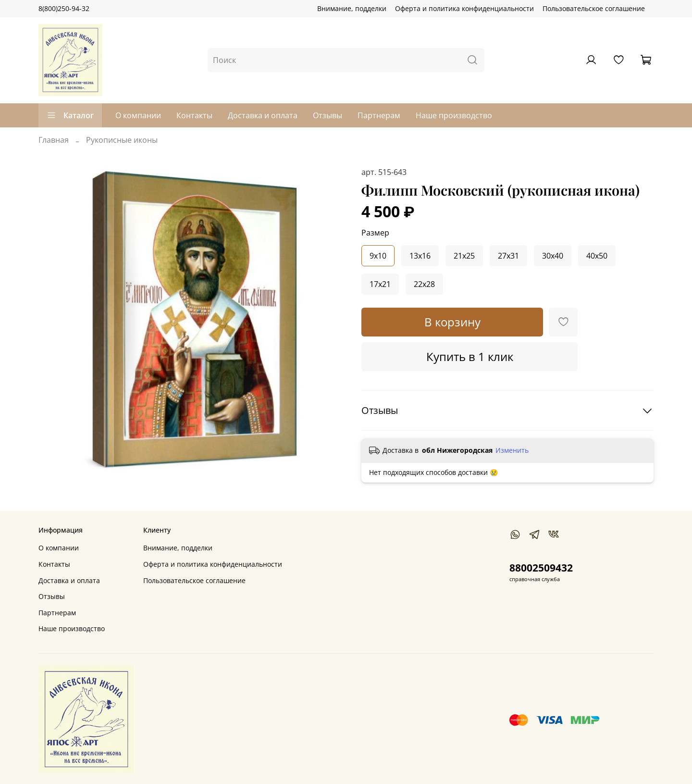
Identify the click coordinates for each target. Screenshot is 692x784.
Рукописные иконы (122, 140)
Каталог (70, 115)
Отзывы (327, 115)
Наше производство (454, 115)
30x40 (553, 256)
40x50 (597, 256)
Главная (54, 140)
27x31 (508, 256)
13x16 (420, 256)
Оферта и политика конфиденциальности (464, 8)
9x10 (378, 256)
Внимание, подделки (352, 8)
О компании (138, 115)
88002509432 (541, 568)
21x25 (464, 256)
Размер (375, 233)
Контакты (194, 115)
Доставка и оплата (263, 115)
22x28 (424, 284)
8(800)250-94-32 (64, 8)
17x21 (380, 284)
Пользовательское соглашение (594, 8)
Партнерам (379, 115)
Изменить (512, 450)
